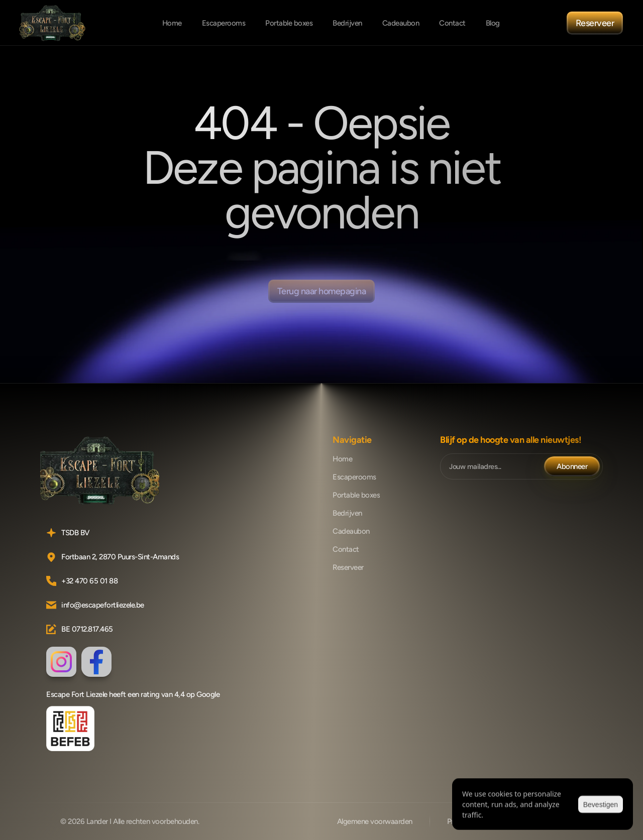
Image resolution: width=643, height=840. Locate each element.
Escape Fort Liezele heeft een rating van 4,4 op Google (133, 694)
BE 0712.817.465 (87, 629)
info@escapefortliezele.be (103, 605)
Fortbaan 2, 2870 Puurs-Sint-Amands (120, 557)
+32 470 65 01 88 (89, 581)
